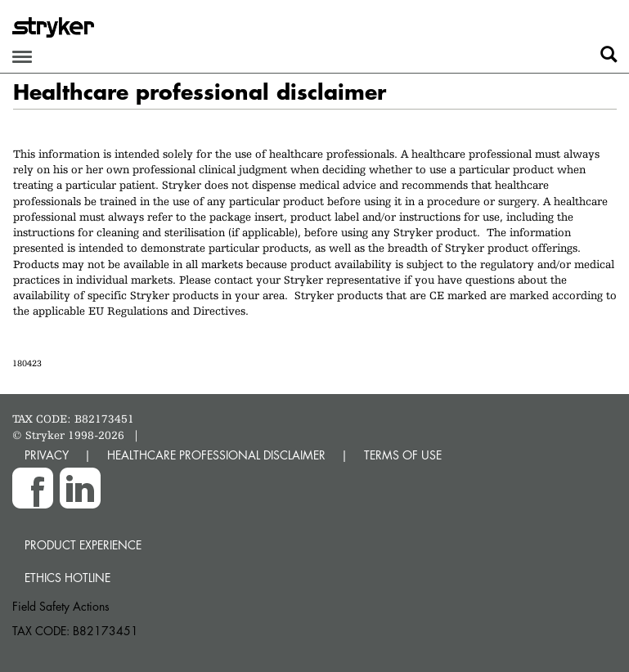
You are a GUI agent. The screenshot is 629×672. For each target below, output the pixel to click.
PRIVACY (47, 455)
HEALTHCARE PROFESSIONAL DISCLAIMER (216, 455)
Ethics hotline (67, 578)
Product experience (83, 545)
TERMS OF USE (403, 455)
